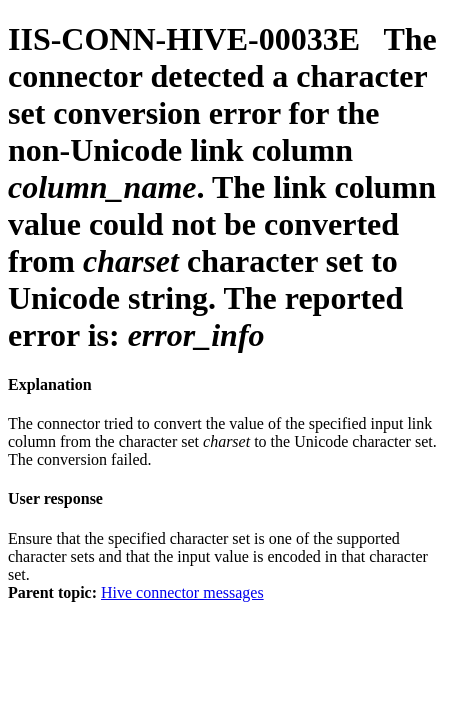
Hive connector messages (182, 592)
